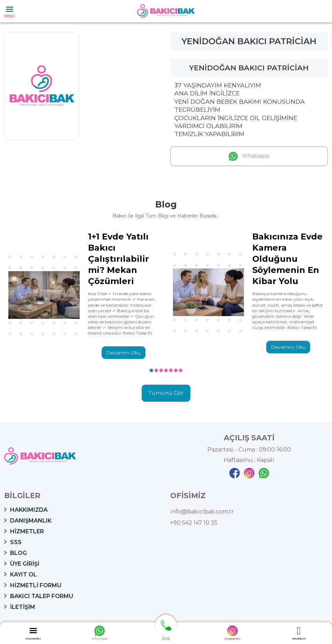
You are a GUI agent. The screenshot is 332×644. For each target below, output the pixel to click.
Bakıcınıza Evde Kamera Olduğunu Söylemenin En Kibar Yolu (287, 259)
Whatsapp (249, 156)
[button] (151, 371)
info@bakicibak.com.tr (202, 512)
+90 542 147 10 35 (194, 523)
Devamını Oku (124, 353)
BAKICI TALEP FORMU (39, 596)
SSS (13, 542)
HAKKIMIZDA (26, 510)
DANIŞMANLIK (28, 521)
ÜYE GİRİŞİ (22, 564)
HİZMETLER (24, 532)
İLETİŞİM (20, 607)
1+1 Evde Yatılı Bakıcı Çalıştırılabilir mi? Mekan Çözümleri (118, 259)
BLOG (15, 553)
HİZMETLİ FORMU (33, 586)
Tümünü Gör (166, 394)
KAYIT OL (21, 575)
